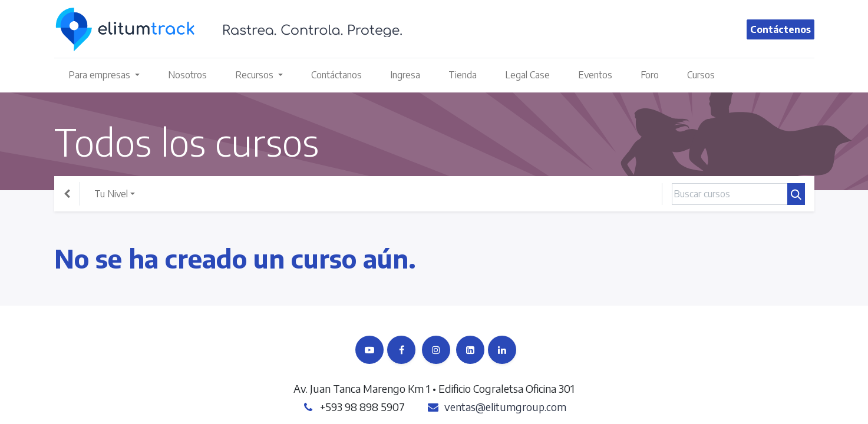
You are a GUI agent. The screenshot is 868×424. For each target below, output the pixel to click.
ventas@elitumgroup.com (505, 407)
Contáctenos (780, 29)
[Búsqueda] (796, 194)
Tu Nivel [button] (111, 194)
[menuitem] (187, 75)
